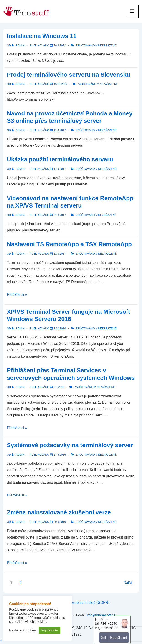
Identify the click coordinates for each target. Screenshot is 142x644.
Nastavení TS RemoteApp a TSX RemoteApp (69, 244)
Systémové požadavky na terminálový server (70, 445)
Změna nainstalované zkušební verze (59, 512)
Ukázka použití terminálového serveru (60, 159)
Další (128, 583)
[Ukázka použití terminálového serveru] (60, 169)
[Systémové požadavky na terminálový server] (60, 455)
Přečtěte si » (17, 294)
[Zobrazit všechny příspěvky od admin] (18, 45)
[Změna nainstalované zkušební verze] (60, 522)
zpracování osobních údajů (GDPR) (81, 603)
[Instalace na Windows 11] (60, 45)
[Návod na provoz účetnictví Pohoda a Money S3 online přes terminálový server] (60, 130)
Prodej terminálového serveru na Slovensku (68, 75)
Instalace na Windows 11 (42, 36)
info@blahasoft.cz (101, 615)
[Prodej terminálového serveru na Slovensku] (61, 84)
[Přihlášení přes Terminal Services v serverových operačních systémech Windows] (59, 387)
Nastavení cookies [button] (23, 630)
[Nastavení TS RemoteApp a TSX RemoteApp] (60, 254)
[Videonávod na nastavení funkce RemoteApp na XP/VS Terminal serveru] (60, 215)
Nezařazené (107, 45)
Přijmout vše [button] (50, 630)
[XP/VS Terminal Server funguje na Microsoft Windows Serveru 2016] (60, 328)
